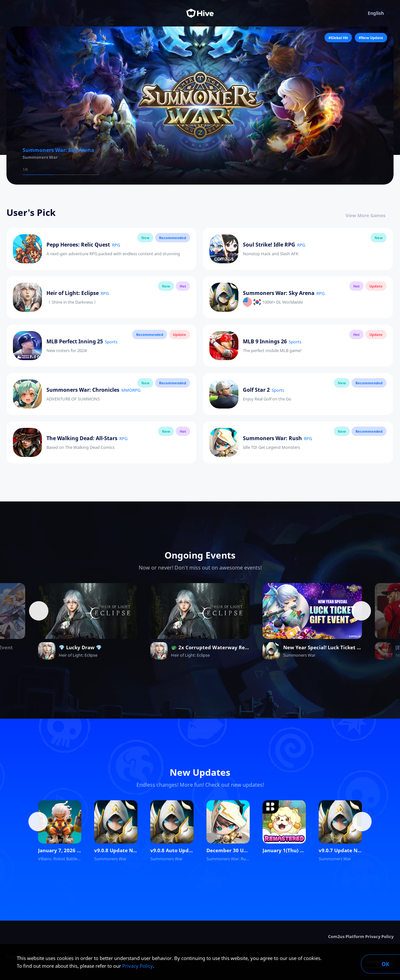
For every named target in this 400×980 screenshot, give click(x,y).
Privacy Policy (138, 966)
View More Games (370, 215)
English (381, 13)
